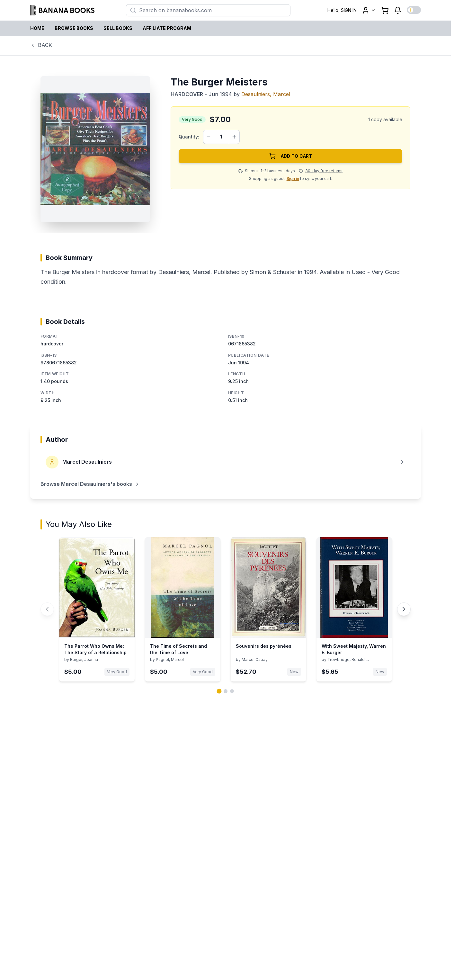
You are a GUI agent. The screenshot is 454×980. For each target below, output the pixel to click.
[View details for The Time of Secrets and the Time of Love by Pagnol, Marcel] (183, 609)
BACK (41, 45)
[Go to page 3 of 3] (232, 691)
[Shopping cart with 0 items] (385, 10)
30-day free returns (324, 171)
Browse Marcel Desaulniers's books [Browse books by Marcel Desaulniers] (90, 484)
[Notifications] (398, 10)
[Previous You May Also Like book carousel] (47, 609)
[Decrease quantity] (209, 137)
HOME (37, 28)
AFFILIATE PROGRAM (167, 28)
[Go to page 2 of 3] (226, 691)
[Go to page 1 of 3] (219, 691)
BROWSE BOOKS (74, 28)
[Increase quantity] (234, 137)
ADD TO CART (291, 156)
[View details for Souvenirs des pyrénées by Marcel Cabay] (268, 609)
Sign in (293, 178)
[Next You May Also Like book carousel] (404, 609)
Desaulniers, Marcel (266, 94)
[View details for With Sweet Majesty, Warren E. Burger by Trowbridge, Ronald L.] (354, 609)
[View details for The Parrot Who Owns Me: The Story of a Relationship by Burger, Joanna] (97, 609)
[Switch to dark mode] (414, 10)
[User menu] (369, 10)
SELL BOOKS (118, 28)
